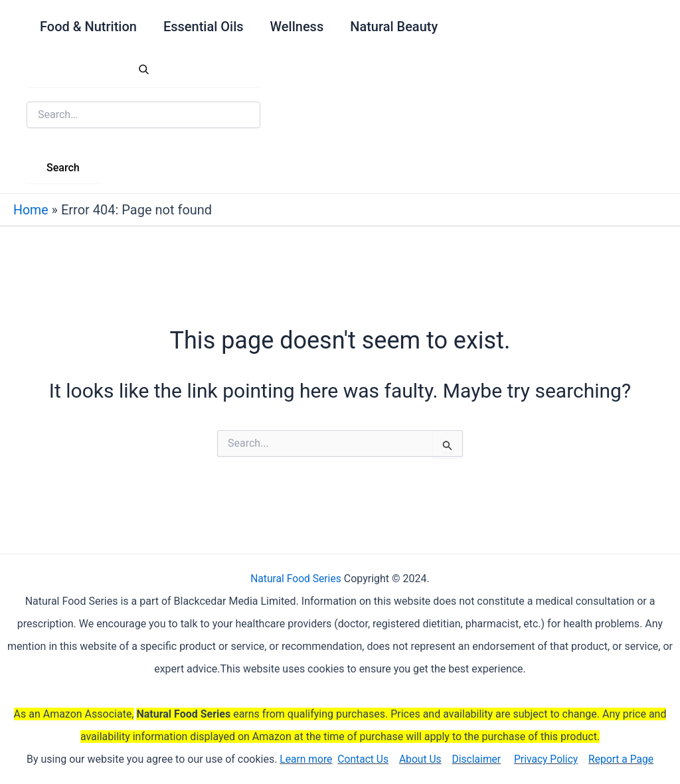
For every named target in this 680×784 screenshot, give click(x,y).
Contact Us (361, 759)
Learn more (303, 759)
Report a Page (624, 759)
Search (63, 168)
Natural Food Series (296, 579)
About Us (419, 759)
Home (31, 210)
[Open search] (143, 70)
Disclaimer (476, 759)
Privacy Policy (548, 759)
